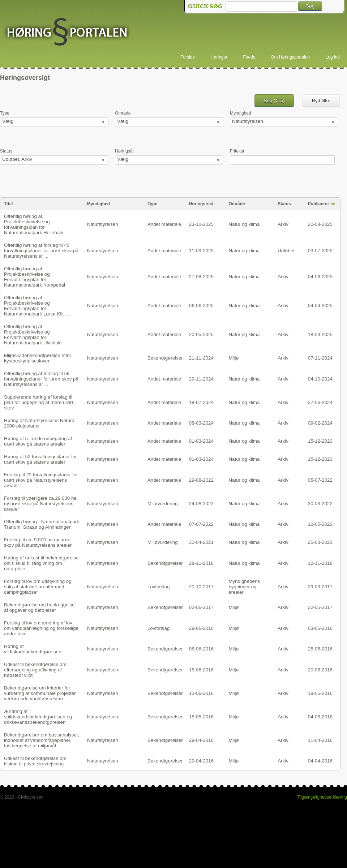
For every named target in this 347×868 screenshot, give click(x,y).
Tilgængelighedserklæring (322, 797)
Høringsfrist (201, 204)
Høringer (219, 57)
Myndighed (241, 113)
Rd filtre (321, 101)
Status (6, 151)
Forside (188, 57)
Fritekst (237, 151)
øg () (274, 101)
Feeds (249, 57)
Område (123, 113)
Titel (8, 204)
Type (5, 113)
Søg (310, 6)
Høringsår (125, 151)
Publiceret (318, 204)
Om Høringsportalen (290, 57)
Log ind (333, 57)
